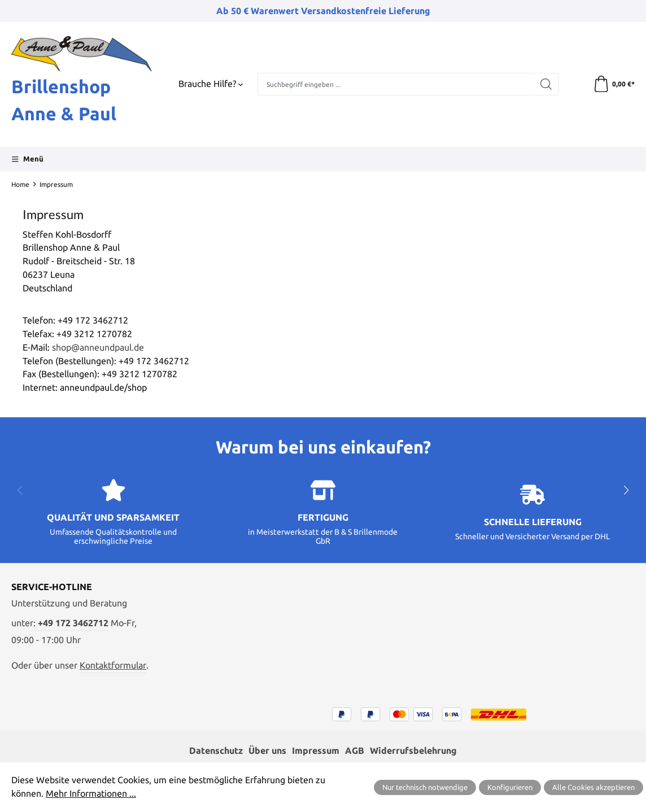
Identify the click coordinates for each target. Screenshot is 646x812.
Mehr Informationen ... (91, 793)
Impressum (316, 750)
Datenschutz (216, 750)
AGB (355, 750)
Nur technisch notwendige (425, 787)
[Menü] (27, 159)
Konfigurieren (510, 787)
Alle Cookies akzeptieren (593, 787)
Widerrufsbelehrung (413, 750)
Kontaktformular (113, 665)
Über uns (267, 750)
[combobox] (396, 84)
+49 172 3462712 (73, 623)
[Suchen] (546, 84)
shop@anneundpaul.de (98, 347)
